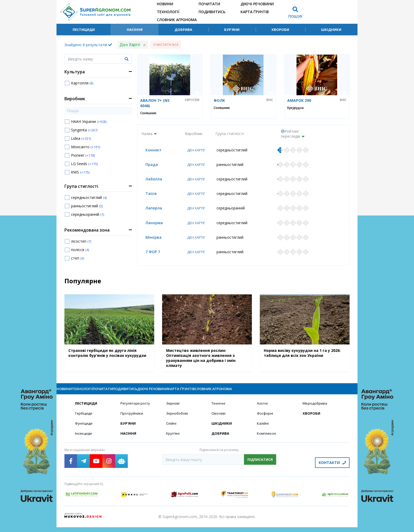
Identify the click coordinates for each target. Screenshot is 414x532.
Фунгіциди (84, 431)
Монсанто (86, 147)
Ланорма (150, 224)
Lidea (81, 138)
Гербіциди (84, 421)
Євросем (192, 100)
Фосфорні (266, 421)
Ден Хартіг (195, 150)
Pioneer (83, 155)
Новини (165, 4)
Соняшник (148, 113)
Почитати (209, 4)
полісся (80, 250)
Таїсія (147, 195)
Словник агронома (177, 20)
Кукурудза (295, 108)
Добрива (183, 30)
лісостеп (81, 241)
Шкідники (331, 30)
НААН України (89, 121)
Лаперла (150, 209)
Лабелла (150, 180)
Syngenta (84, 130)
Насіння (135, 30)
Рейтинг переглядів (291, 134)
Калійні (263, 431)
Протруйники (132, 421)
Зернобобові (178, 421)
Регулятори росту (137, 410)
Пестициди (84, 30)
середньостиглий (89, 197)
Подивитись (212, 12)
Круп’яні (173, 441)
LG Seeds (84, 164)
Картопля (82, 83)
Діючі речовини (257, 4)
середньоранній (88, 214)
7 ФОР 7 (149, 254)
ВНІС (270, 100)
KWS (80, 172)
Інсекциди (84, 441)
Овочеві (219, 421)
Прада (148, 165)
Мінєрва (150, 239)
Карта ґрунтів (255, 12)
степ (78, 258)
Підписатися (260, 467)
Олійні (171, 431)
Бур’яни (232, 30)
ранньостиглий (87, 206)
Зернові (173, 410)
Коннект (150, 150)
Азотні (263, 410)
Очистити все (166, 45)
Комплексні (267, 441)
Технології (168, 12)
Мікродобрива (316, 410)
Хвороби (280, 30)
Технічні (219, 410)
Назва (147, 134)
